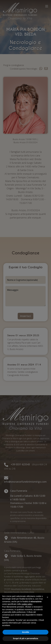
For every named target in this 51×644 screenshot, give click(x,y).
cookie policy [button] (27, 604)
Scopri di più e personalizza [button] (25, 638)
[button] (47, 597)
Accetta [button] (26, 632)
